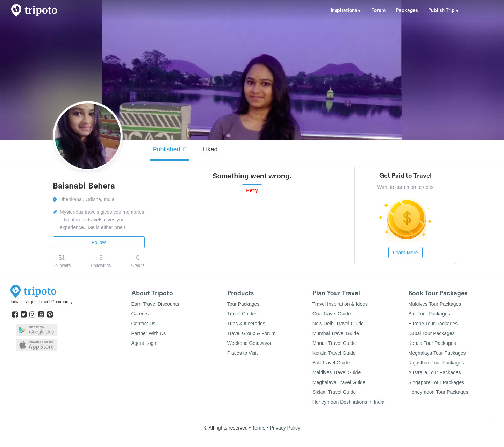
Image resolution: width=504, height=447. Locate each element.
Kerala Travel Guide (334, 353)
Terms (259, 428)
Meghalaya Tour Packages (437, 353)
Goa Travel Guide (332, 314)
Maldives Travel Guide (337, 372)
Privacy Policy (285, 428)
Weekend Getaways (249, 343)
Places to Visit (243, 353)
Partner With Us (149, 333)
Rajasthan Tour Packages (436, 363)
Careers (140, 314)
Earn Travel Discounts (155, 304)
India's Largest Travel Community (42, 302)
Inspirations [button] (346, 10)
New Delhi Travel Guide (338, 324)
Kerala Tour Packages (432, 343)
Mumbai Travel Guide (336, 333)
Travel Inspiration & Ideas (340, 304)
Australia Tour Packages (435, 372)
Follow (99, 242)
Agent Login (145, 343)
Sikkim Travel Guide (334, 392)
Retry (252, 190)
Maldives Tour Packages (435, 304)
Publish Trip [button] (443, 10)
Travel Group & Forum (251, 333)
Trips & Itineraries (246, 324)
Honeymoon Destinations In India (348, 402)
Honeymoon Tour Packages (438, 392)
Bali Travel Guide (331, 363)
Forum (378, 10)
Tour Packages (243, 304)
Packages (407, 10)
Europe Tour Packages (433, 324)
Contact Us (143, 324)
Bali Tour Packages (429, 314)
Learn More (405, 253)
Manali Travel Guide (334, 343)
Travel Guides (242, 314)
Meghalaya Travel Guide (339, 382)
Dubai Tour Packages (431, 333)
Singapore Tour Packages (436, 382)
